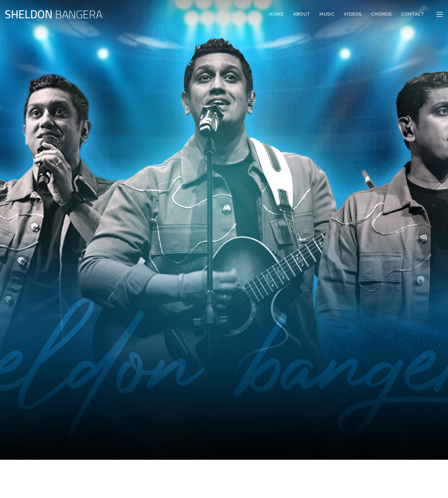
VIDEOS (353, 14)
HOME (276, 14)
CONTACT (413, 14)
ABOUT (301, 14)
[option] (224, 179)
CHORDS (381, 14)
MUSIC (327, 14)
